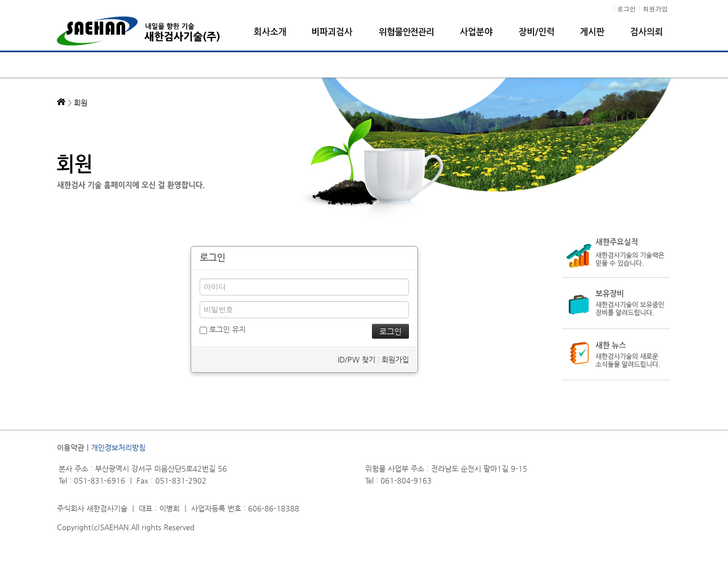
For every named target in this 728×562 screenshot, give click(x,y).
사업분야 (476, 32)
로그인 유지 (223, 329)
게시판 (592, 32)
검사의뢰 (646, 32)
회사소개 (270, 32)
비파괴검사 (332, 32)
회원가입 (395, 359)
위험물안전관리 (406, 32)
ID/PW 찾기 (357, 359)
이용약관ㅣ (74, 447)
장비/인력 (536, 32)
